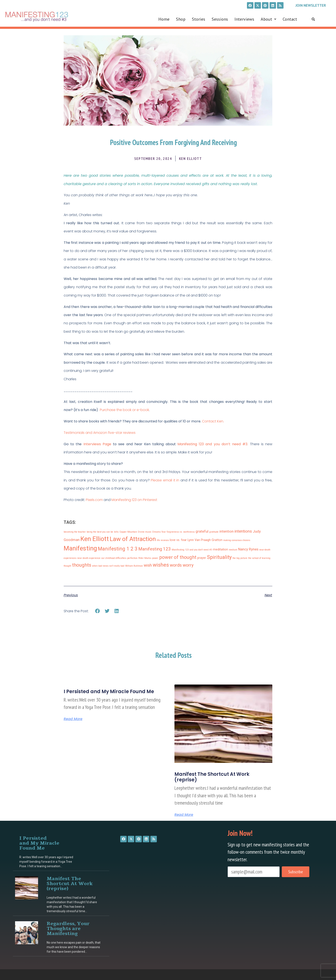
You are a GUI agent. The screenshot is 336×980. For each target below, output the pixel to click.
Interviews (244, 19)
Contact (290, 19)
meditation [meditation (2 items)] (220, 550)
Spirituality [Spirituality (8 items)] (219, 557)
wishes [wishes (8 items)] (161, 565)
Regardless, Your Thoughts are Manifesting (68, 929)
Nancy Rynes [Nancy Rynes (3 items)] (248, 549)
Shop (181, 19)
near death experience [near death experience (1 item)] (89, 558)
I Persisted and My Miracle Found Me (109, 692)
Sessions (220, 19)
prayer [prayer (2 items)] (202, 558)
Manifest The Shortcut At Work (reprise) (212, 777)
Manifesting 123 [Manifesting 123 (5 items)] (155, 549)
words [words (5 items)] (176, 565)
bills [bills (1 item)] (116, 532)
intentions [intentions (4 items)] (243, 531)
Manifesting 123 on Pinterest (134, 500)
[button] (268, 19)
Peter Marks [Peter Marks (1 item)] (145, 558)
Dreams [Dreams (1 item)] (156, 532)
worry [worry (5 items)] (188, 565)
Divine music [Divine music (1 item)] (145, 532)
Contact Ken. (213, 421)
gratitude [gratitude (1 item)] (214, 532)
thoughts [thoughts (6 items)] (82, 565)
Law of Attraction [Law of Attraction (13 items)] (133, 539)
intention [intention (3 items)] (227, 531)
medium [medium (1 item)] (233, 550)
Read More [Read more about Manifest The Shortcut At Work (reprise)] (184, 815)
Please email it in (165, 480)
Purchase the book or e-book (124, 410)
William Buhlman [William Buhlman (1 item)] (134, 566)
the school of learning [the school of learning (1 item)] (259, 558)
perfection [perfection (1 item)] (132, 558)
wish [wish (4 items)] (148, 565)
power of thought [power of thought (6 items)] (178, 557)
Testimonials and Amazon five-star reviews (100, 433)
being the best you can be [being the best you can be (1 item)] (100, 532)
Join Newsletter (311, 5)
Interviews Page (97, 444)
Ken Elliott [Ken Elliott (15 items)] (95, 539)
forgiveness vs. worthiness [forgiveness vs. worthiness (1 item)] (181, 532)
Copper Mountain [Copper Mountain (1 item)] (128, 532)
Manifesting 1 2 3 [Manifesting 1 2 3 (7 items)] (118, 549)
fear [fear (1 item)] (164, 532)
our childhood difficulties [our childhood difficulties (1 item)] (114, 558)
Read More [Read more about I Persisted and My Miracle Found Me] (73, 719)
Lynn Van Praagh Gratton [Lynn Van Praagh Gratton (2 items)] (205, 540)
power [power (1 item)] (155, 558)
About (268, 19)
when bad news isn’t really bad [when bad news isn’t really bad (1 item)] (108, 566)
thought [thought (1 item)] (67, 566)
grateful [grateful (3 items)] (202, 531)
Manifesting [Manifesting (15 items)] (80, 548)
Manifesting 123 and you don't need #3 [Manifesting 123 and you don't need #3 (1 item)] (192, 550)
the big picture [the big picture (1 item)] (240, 558)
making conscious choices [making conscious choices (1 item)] (237, 540)
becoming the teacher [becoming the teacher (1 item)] (75, 532)
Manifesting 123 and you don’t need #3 (212, 444)
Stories (199, 19)
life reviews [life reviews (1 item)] (163, 540)
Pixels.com (94, 500)
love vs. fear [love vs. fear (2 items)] (178, 540)
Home (164, 19)
